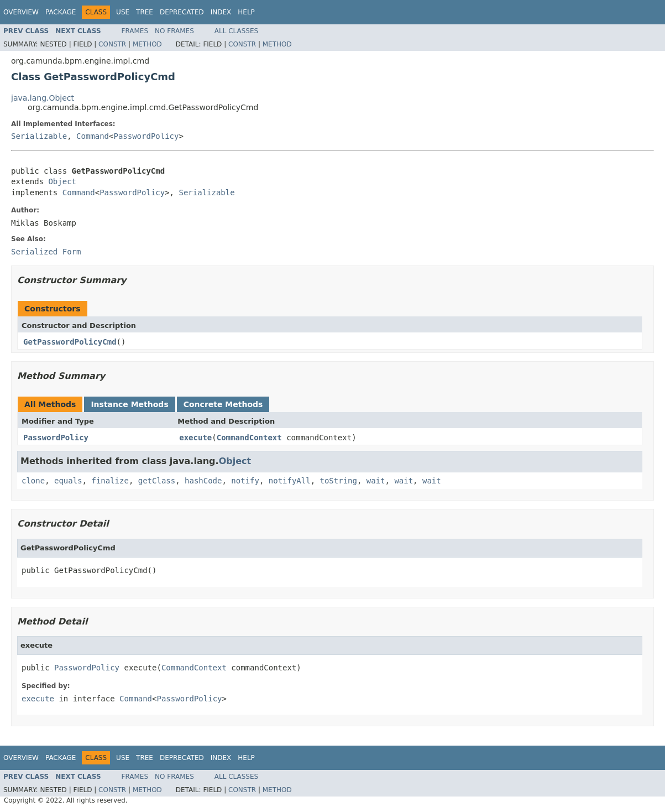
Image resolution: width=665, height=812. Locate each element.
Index (221, 12)
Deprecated (182, 12)
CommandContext (249, 438)
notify (245, 481)
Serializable (39, 136)
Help (246, 12)
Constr (112, 44)
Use (123, 12)
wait (376, 481)
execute (195, 438)
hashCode (203, 481)
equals (68, 481)
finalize (110, 481)
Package (61, 12)
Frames (135, 31)
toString (339, 481)
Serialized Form (46, 252)
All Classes (236, 31)
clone (33, 481)
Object (62, 181)
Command (93, 136)
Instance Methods (129, 404)
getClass (157, 481)
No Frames (174, 31)
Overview (21, 12)
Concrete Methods (223, 404)
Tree (145, 12)
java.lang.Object (43, 98)
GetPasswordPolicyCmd (70, 342)
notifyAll (290, 481)
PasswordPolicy (146, 136)
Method (147, 44)
